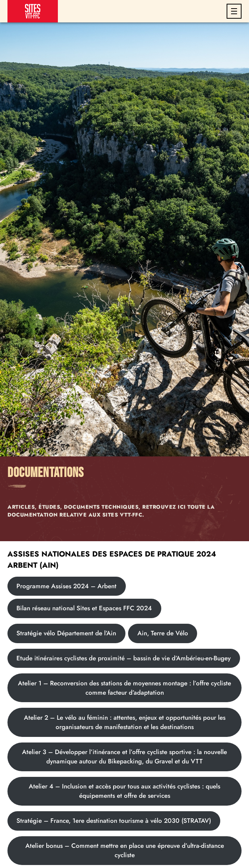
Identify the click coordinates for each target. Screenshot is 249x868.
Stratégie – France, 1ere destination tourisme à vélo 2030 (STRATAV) (114, 821)
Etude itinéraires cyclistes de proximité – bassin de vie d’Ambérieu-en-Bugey (124, 658)
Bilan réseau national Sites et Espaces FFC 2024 (84, 608)
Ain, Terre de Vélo (163, 633)
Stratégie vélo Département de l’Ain (66, 633)
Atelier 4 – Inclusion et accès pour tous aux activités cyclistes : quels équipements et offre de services (124, 791)
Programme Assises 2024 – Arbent (66, 586)
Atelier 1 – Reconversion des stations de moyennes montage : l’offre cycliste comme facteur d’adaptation (124, 688)
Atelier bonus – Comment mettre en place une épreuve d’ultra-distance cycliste (125, 850)
